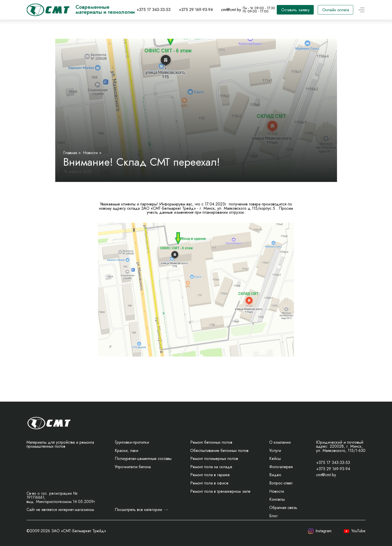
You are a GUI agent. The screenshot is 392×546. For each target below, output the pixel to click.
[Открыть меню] (361, 10)
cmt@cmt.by (231, 10)
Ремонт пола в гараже (210, 475)
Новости (277, 491)
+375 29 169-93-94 (196, 10)
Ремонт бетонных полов (211, 442)
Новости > (92, 153)
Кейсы (275, 459)
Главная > (72, 153)
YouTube (355, 531)
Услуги (275, 451)
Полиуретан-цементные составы (143, 459)
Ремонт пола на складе (211, 467)
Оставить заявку (295, 10)
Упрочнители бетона (133, 467)
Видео (275, 475)
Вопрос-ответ (281, 483)
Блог (273, 516)
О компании (280, 442)
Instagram (320, 531)
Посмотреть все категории (141, 510)
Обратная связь (283, 508)
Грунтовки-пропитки (132, 442)
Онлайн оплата (336, 10)
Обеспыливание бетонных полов (219, 451)
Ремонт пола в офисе (209, 483)
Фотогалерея (281, 467)
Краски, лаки (126, 451)
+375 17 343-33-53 (153, 10)
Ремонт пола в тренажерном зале (220, 491)
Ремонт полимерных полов (214, 459)
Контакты (277, 499)
